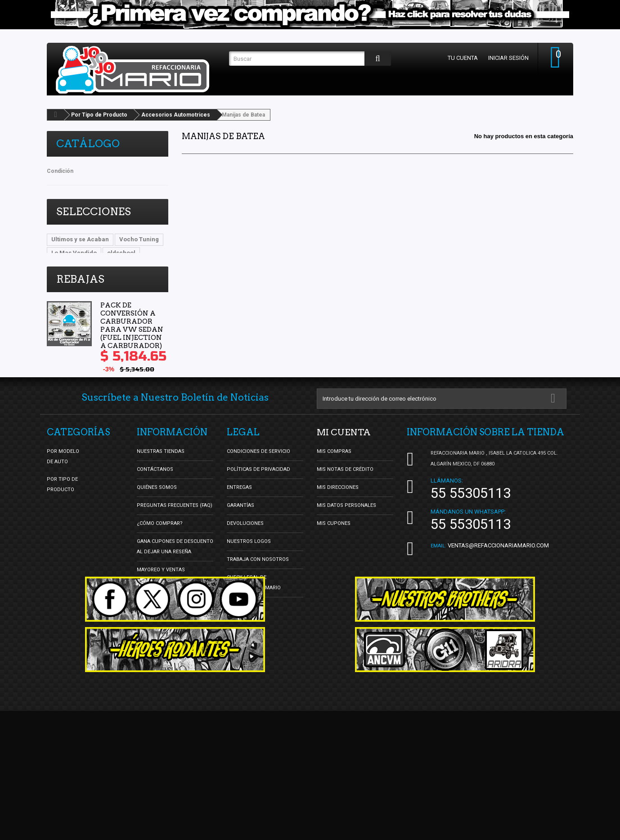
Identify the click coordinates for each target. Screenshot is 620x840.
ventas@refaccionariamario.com (498, 624)
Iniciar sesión (508, 58)
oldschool (121, 253)
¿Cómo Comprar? (160, 602)
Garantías (240, 584)
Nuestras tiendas (161, 530)
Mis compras (334, 530)
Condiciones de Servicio (258, 530)
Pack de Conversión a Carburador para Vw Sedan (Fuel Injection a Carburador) (132, 347)
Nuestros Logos (249, 620)
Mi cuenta (344, 510)
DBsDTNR (65, 266)
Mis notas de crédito (345, 548)
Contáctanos (155, 548)
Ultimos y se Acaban (80, 239)
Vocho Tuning (139, 239)
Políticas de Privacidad (258, 548)
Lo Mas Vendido (74, 253)
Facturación (243, 684)
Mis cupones (334, 602)
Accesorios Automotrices (176, 115)
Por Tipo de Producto (99, 115)
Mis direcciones (338, 566)
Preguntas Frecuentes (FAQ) (175, 584)
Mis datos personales (346, 584)
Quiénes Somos (157, 566)
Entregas (239, 566)
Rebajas (80, 300)
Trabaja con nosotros (258, 638)
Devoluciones (245, 602)
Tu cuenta (462, 58)
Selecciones (94, 212)
